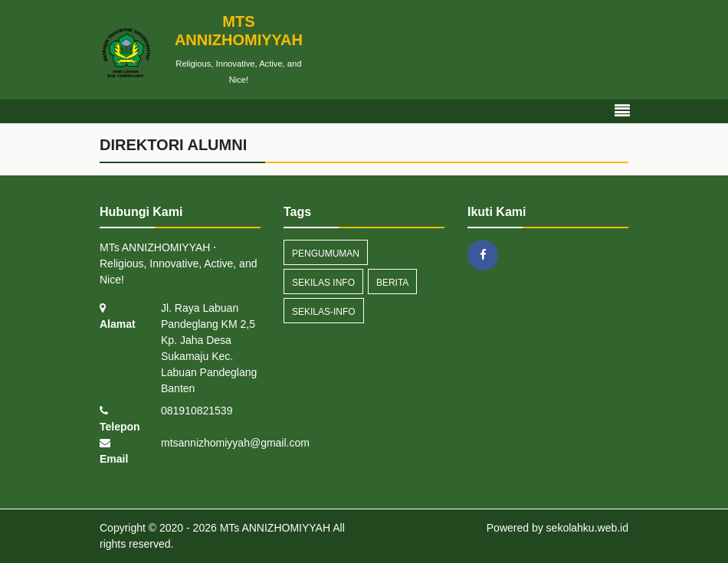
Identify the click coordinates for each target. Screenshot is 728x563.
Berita (392, 283)
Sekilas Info (323, 283)
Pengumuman (326, 254)
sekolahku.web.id (587, 528)
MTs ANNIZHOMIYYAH (274, 528)
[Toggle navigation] (622, 111)
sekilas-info (324, 312)
